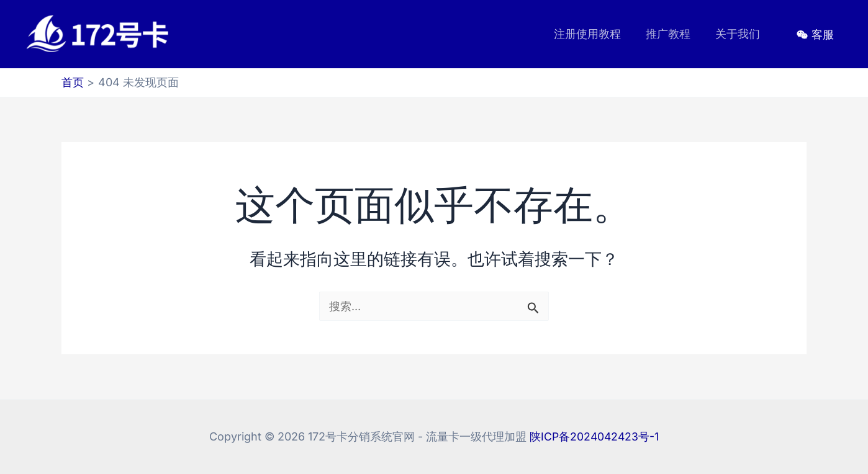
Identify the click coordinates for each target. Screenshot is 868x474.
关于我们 (739, 34)
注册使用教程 (594, 34)
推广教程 (672, 34)
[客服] (815, 35)
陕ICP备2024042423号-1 (594, 436)
